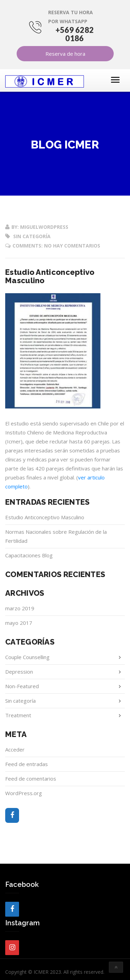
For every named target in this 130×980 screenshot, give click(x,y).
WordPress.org (24, 793)
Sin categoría (20, 701)
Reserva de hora (65, 54)
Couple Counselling (27, 657)
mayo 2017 (19, 623)
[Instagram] (12, 948)
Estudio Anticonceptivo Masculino (50, 276)
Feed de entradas (27, 764)
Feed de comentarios (31, 779)
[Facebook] (12, 815)
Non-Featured (22, 686)
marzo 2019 (20, 608)
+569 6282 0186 (75, 34)
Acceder (15, 749)
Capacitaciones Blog (29, 555)
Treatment (18, 715)
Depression (19, 672)
